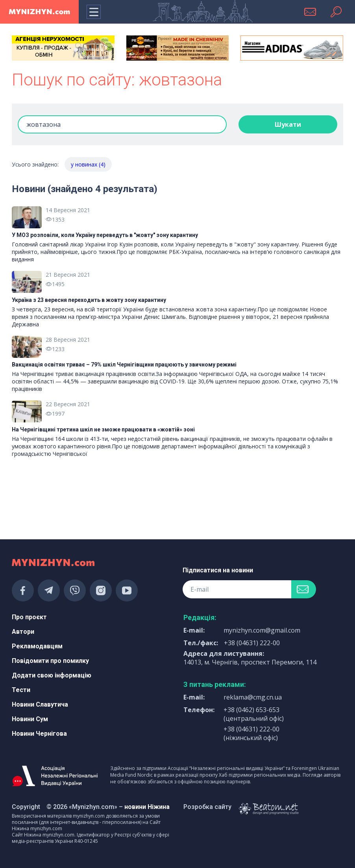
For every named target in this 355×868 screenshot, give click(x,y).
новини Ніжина (147, 807)
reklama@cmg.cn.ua (253, 697)
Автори (23, 632)
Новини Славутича (40, 704)
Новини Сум (30, 719)
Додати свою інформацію (52, 675)
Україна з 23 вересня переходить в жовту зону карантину (89, 300)
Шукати (288, 124)
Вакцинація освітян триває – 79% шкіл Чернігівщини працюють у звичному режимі (124, 365)
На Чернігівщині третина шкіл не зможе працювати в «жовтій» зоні (103, 429)
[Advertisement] (63, 503)
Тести (21, 690)
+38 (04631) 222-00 (252, 643)
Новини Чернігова (39, 734)
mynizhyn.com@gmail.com (262, 630)
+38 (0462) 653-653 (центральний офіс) (254, 714)
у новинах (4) (88, 164)
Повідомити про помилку (50, 661)
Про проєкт (29, 617)
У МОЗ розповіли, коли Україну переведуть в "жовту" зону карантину (105, 235)
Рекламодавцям (37, 646)
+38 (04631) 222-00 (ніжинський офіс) (251, 733)
